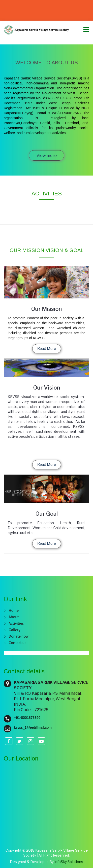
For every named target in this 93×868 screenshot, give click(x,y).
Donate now (19, 636)
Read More (47, 349)
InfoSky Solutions (69, 862)
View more (47, 156)
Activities (16, 624)
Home (14, 611)
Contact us (17, 643)
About (14, 617)
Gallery (15, 630)
